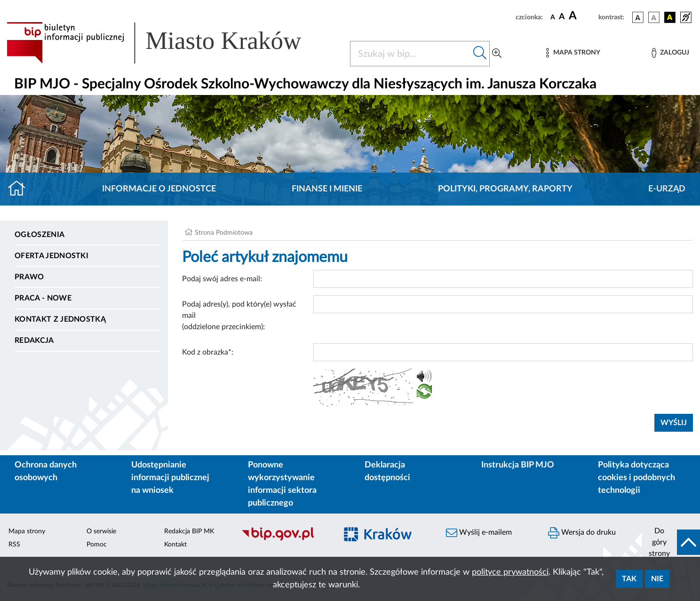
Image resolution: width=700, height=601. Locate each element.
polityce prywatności (510, 572)
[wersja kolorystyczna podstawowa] (638, 17)
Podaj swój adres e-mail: (222, 279)
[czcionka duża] (582, 16)
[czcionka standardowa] (553, 17)
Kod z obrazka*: (208, 352)
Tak (629, 579)
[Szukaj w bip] (480, 54)
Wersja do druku (582, 533)
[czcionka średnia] (562, 17)
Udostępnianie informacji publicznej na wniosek (170, 478)
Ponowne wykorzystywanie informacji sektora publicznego (282, 484)
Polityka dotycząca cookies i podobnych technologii (636, 478)
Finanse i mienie (327, 189)
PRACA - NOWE (43, 298)
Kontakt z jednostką (60, 319)
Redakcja (34, 340)
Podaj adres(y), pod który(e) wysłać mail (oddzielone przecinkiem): (239, 316)
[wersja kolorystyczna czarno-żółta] (670, 17)
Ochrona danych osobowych (46, 471)
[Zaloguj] (670, 53)
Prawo (29, 277)
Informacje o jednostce (159, 189)
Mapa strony (27, 531)
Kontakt (175, 545)
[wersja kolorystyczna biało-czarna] (654, 17)
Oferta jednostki (52, 256)
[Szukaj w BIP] (410, 54)
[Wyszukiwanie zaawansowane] (497, 54)
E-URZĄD (667, 189)
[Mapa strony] (573, 53)
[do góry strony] (671, 542)
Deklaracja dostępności (387, 471)
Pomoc (97, 545)
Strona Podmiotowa (224, 233)
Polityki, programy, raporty (505, 189)
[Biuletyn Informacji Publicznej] (284, 539)
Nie (657, 579)
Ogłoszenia (40, 235)
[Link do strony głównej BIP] (167, 43)
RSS (14, 545)
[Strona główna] (20, 189)
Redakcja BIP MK (189, 531)
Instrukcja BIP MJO (518, 465)
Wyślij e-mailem (479, 533)
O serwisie (101, 531)
